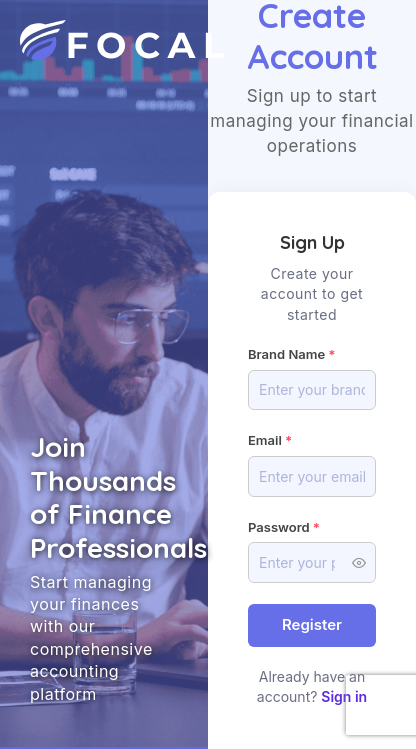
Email (265, 440)
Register (312, 624)
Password (279, 527)
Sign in (344, 696)
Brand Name (286, 354)
